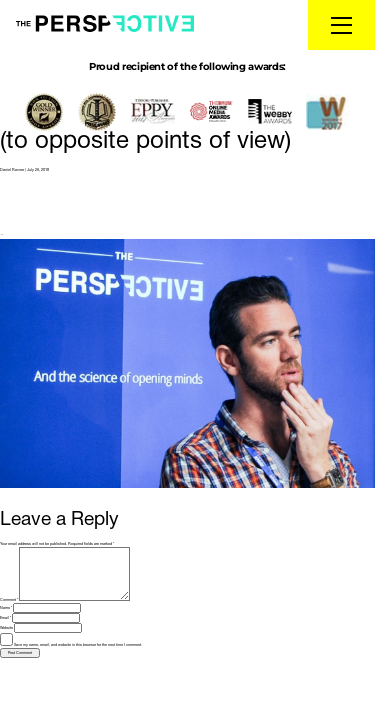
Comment (9, 600)
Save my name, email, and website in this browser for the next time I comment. (78, 645)
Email (5, 618)
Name (6, 608)
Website (6, 628)
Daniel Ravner (12, 170)
